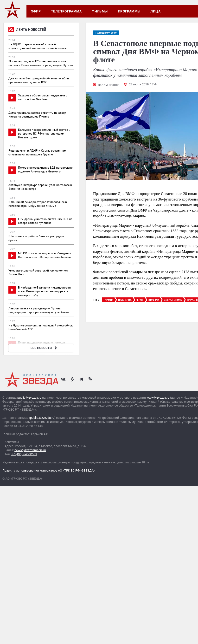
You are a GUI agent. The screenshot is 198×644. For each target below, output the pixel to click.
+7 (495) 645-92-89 (24, 454)
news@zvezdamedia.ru (30, 450)
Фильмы (100, 11)
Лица (155, 11)
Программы (129, 11)
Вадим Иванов (109, 85)
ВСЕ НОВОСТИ (44, 348)
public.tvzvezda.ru (29, 398)
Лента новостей (27, 30)
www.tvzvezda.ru (158, 398)
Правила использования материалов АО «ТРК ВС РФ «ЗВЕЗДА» (49, 470)
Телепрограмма (66, 11)
